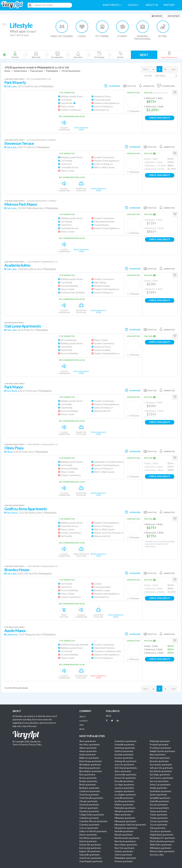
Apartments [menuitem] (112, 5)
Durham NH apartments (90, 845)
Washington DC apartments (162, 838)
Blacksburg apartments (90, 768)
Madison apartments (124, 805)
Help (82, 725)
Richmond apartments (160, 758)
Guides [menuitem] (134, 5)
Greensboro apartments (125, 741)
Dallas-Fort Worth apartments (93, 831)
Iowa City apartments (124, 765)
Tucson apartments (159, 825)
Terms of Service (20, 745)
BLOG (109, 716)
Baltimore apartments (89, 758)
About (83, 717)
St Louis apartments (159, 805)
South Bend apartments (160, 791)
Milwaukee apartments (125, 818)
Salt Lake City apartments (161, 768)
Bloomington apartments (90, 771)
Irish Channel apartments (126, 768)
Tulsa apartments (158, 828)
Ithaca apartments (123, 771)
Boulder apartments (88, 781)
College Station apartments (92, 815)
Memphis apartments (124, 811)
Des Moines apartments (90, 838)
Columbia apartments (89, 818)
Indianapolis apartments (125, 761)
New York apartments (124, 848)
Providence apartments (160, 748)
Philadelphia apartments (125, 858)
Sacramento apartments (161, 765)
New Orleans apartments (126, 845)
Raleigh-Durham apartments (162, 751)
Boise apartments (87, 775)
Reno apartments (158, 755)
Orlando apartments (124, 851)
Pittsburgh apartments (160, 741)
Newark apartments (124, 835)
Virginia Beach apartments (162, 835)
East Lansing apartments (90, 848)
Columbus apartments (89, 825)
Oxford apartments (123, 855)
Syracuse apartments (159, 808)
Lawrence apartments (124, 788)
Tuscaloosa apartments (160, 831)
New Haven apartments (125, 841)
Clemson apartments (89, 808)
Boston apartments (88, 778)
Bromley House (17, 570)
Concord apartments (89, 828)
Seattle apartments (158, 788)
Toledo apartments (158, 815)
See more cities (157, 855)
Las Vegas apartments (124, 785)
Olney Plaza (14, 448)
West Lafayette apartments (162, 841)
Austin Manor (15, 631)
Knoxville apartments (124, 781)
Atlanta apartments (88, 751)
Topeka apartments (159, 818)
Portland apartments (159, 745)
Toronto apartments (159, 821)
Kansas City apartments (125, 778)
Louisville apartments (124, 798)
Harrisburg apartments (125, 748)
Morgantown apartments (126, 828)
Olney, (10, 452)
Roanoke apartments (159, 761)
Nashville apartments (124, 831)
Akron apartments (87, 741)
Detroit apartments (88, 841)
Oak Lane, (12, 86)
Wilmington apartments (160, 848)
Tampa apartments (158, 811)
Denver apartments (88, 835)
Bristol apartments (88, 785)
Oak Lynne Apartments (23, 326)
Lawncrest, (12, 634)
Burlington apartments (89, 788)
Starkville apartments (159, 801)
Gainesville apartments (89, 855)
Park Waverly (15, 83)
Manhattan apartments (125, 808)
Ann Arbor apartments (89, 745)
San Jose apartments (159, 781)
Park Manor (14, 387)
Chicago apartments (88, 801)
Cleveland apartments (89, 811)
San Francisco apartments (161, 778)
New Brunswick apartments (127, 838)
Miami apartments (123, 815)
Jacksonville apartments (125, 775)
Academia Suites (17, 265)
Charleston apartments (90, 791)
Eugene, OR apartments (90, 851)
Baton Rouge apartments (90, 761)
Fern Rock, (12, 391)
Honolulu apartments (124, 755)
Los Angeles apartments (125, 795)
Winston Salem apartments (162, 851)
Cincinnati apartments (89, 805)
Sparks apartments (158, 795)
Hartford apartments (124, 751)
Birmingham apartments (90, 765)
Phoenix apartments (124, 861)
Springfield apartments (160, 798)
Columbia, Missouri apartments (93, 821)
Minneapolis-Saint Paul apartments (130, 825)
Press (82, 729)
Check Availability (160, 118)
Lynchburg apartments (125, 801)
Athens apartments (88, 748)
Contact (84, 721)
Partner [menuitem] (169, 5)
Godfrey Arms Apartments (26, 509)
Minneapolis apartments (125, 821)
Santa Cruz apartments (160, 785)
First (145, 69)
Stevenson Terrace (19, 143)
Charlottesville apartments (91, 798)
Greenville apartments (124, 745)
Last (173, 69)
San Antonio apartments (161, 771)
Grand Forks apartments (90, 858)
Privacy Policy (36, 745)
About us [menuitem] (152, 5)
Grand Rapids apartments (91, 861)
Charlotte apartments (89, 795)
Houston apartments (124, 758)
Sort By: (148, 76)
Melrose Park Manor (21, 204)
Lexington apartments (124, 791)
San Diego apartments (160, 775)
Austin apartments (88, 755)
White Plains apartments (161, 845)
